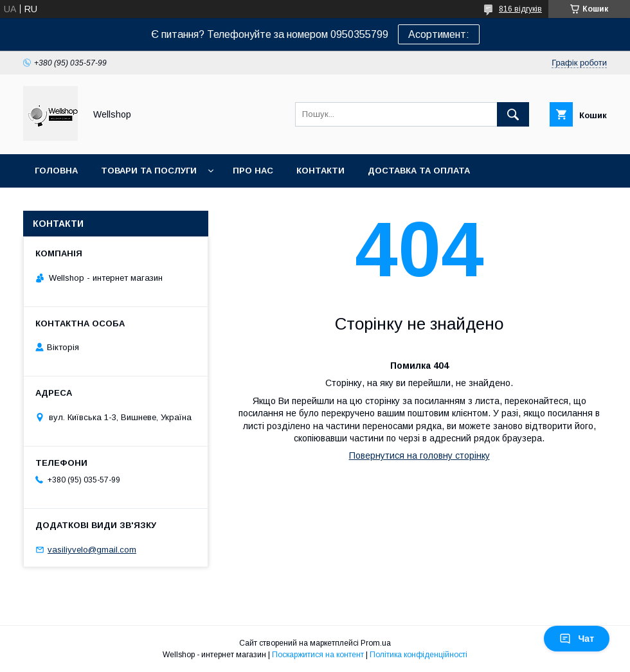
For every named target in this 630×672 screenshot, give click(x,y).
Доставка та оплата (419, 171)
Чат (577, 639)
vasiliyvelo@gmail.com (92, 550)
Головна (56, 171)
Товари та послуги (149, 171)
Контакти (320, 171)
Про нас (253, 171)
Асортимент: (439, 34)
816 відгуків (520, 9)
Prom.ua (376, 643)
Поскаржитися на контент (318, 655)
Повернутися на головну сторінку (419, 455)
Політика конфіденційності (419, 655)
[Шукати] (513, 114)
